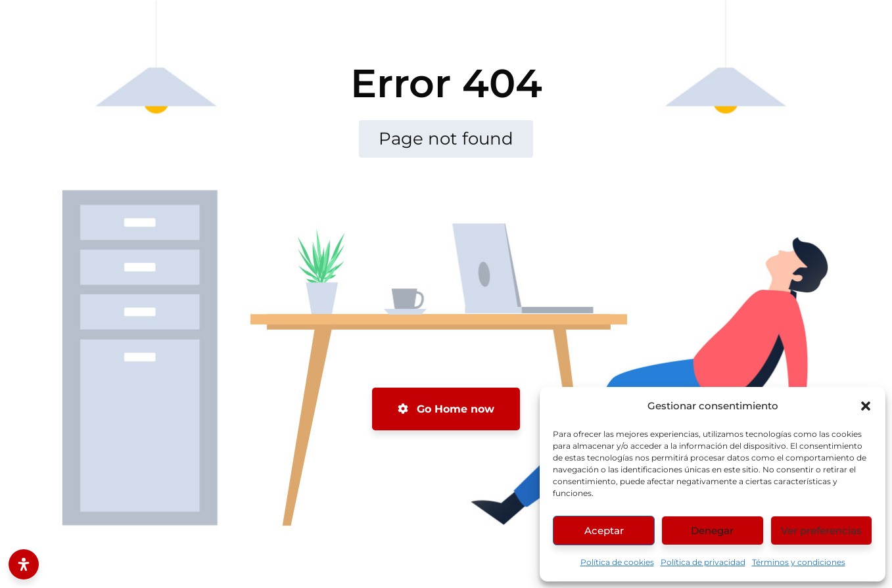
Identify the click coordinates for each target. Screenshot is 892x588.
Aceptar (604, 531)
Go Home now (446, 409)
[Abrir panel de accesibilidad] (24, 564)
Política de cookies (617, 562)
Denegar (712, 531)
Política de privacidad (703, 562)
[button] (866, 406)
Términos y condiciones (799, 562)
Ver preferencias (821, 531)
